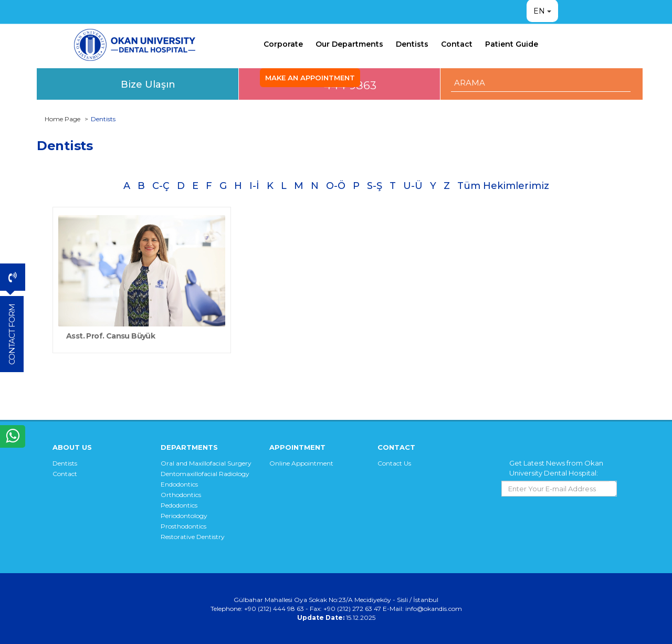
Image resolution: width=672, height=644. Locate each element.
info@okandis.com (434, 609)
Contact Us (394, 463)
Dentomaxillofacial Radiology (205, 474)
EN (539, 11)
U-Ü (413, 186)
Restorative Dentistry (193, 537)
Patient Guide (512, 44)
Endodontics (179, 484)
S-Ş (375, 186)
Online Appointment (301, 463)
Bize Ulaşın (148, 84)
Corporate (283, 44)
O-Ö (336, 186)
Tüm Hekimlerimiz (503, 186)
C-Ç (161, 186)
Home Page (62, 119)
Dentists (412, 44)
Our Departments (349, 44)
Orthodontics (181, 495)
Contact (457, 44)
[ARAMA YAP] (541, 83)
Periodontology (184, 516)
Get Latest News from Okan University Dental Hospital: (556, 468)
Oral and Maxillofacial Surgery (206, 463)
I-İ (254, 186)
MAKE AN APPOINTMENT (310, 78)
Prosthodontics (183, 526)
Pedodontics (179, 505)
